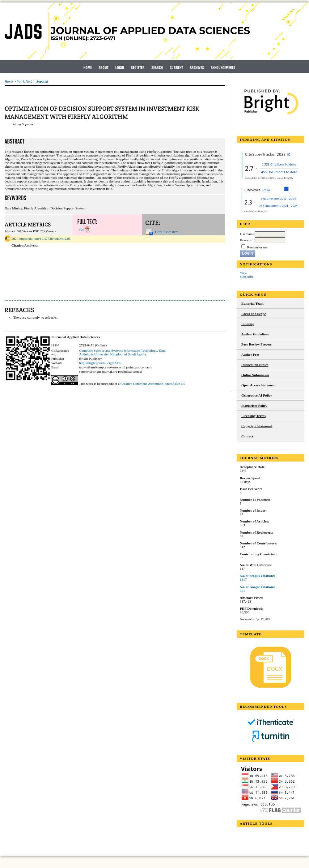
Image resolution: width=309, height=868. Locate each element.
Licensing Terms (254, 416)
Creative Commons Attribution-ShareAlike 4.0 (153, 384)
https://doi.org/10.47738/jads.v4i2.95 (45, 238)
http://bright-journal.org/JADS (100, 363)
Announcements (223, 67)
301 (242, 591)
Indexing (248, 324)
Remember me (257, 247)
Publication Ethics (255, 365)
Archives (197, 67)
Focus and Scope (254, 314)
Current (176, 67)
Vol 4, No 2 (25, 81)
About (104, 67)
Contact (247, 436)
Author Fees (250, 355)
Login (120, 67)
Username (247, 234)
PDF (81, 230)
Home (88, 67)
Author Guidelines (255, 334)
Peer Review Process (256, 344)
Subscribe (247, 277)
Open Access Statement (258, 385)
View (243, 273)
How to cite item (167, 231)
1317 (243, 579)
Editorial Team (252, 303)
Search (157, 67)
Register (138, 67)
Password (247, 240)
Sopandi (42, 81)
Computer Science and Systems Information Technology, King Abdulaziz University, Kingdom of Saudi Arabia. (122, 352)
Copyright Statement (257, 426)
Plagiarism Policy (254, 406)
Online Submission (255, 375)
